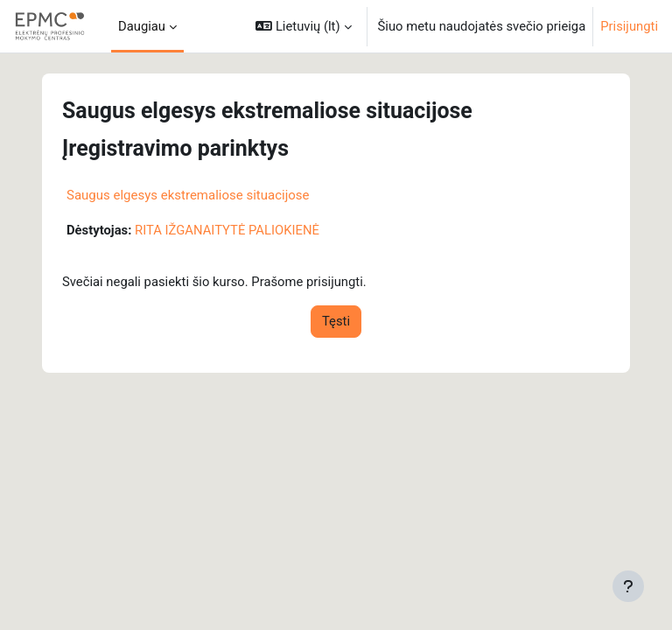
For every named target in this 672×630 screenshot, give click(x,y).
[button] (303, 26)
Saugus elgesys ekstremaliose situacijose (188, 195)
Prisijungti (629, 26)
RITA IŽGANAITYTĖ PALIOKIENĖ (227, 230)
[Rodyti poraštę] (628, 586)
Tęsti (336, 321)
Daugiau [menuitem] (142, 26)
